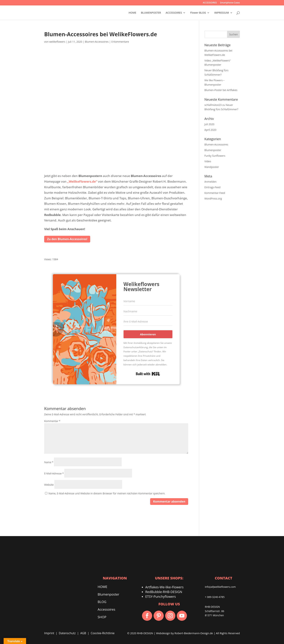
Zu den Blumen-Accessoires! (67, 239)
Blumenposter (213, 150)
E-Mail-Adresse (54, 473)
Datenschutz (67, 633)
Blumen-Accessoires (97, 42)
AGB (83, 633)
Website (49, 485)
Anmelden (211, 182)
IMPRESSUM (222, 13)
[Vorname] (148, 301)
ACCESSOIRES (210, 3)
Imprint (49, 633)
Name (49, 462)
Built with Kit (148, 374)
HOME (132, 13)
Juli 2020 (209, 124)
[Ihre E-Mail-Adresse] (148, 322)
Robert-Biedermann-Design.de (194, 633)
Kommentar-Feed (215, 193)
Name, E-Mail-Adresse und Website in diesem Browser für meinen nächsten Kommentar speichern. (107, 493)
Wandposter (212, 167)
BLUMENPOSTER (151, 13)
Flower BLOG (198, 13)
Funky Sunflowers (215, 156)
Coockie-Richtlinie (103, 633)
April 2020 (210, 130)
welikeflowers (57, 42)
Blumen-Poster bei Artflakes (221, 90)
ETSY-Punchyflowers (161, 597)
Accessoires (106, 610)
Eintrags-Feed (213, 187)
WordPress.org (213, 198)
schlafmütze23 (213, 105)
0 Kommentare (120, 42)
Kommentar (52, 421)
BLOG (102, 602)
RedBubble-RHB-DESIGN (164, 592)
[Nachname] (148, 311)
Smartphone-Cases (230, 3)
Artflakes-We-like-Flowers (164, 587)
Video (208, 161)
